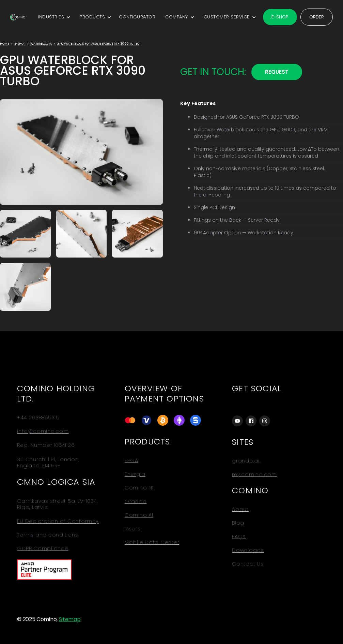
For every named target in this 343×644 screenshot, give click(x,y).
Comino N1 (139, 488)
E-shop (280, 17)
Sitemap (70, 619)
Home (5, 44)
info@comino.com (43, 431)
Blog (238, 523)
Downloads (248, 550)
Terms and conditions (48, 535)
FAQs (239, 537)
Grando (136, 501)
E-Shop (20, 44)
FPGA (131, 460)
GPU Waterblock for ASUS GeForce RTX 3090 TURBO (98, 44)
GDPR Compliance (43, 548)
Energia (135, 474)
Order (317, 17)
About (240, 509)
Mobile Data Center (152, 542)
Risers (133, 529)
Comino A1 (139, 515)
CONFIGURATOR (137, 17)
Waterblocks (41, 44)
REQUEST (277, 72)
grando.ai (246, 461)
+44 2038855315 (38, 418)
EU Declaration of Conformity (58, 521)
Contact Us (248, 564)
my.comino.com (254, 474)
